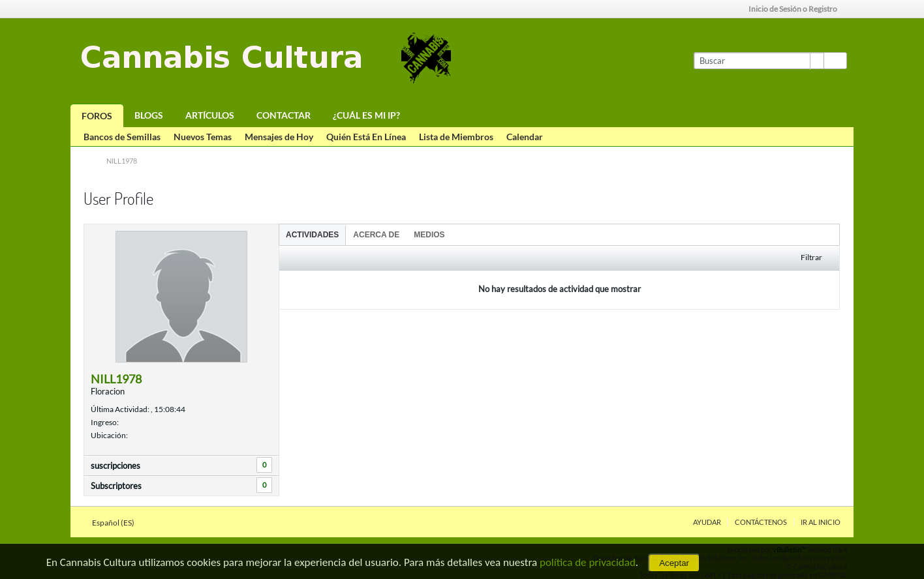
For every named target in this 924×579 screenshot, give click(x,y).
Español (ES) (117, 523)
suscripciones (115, 466)
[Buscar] (759, 61)
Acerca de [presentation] (376, 235)
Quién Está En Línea (366, 137)
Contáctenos (761, 522)
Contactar (284, 115)
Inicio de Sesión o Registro (797, 9)
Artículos (210, 115)
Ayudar (707, 522)
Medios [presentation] (429, 235)
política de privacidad (588, 562)
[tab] (312, 234)
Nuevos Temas (203, 137)
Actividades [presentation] (312, 235)
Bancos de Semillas (122, 137)
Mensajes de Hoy (279, 137)
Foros (97, 116)
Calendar (525, 137)
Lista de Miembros (456, 137)
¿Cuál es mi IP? (366, 115)
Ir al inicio (821, 522)
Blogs (149, 115)
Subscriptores (116, 486)
